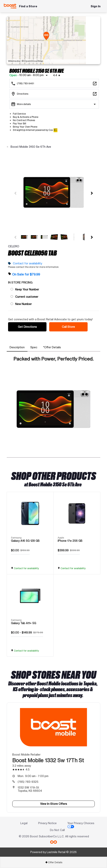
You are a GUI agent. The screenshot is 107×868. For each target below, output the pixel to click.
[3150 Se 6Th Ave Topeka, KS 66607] (54, 94)
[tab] (17, 347)
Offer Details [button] (54, 862)
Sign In (96, 6)
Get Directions (27, 327)
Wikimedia (14, 61)
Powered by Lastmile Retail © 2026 (53, 852)
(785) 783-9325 (28, 782)
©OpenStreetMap (32, 61)
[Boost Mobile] (10, 6)
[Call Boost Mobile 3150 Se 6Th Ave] (54, 83)
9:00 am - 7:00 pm (33, 776)
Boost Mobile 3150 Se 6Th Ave (30, 147)
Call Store (68, 327)
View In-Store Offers (54, 804)
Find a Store (28, 6)
